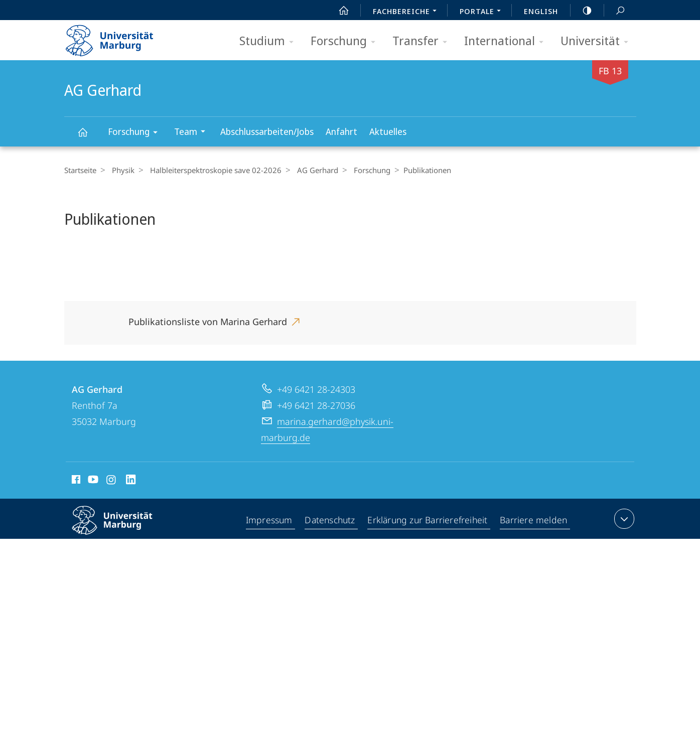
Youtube (92, 481)
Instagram (112, 481)
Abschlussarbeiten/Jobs (267, 131)
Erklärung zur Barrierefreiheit (429, 521)
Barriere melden (534, 521)
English (541, 11)
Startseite (80, 170)
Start (338, 11)
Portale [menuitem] (483, 12)
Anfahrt (341, 131)
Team (193, 133)
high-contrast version (582, 11)
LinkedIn (131, 481)
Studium (270, 41)
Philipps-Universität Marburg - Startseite (118, 37)
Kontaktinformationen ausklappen (623, 519)
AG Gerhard (88, 137)
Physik (121, 170)
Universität (598, 41)
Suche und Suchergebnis (615, 11)
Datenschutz (330, 521)
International (507, 41)
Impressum (269, 521)
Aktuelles (388, 131)
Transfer (423, 41)
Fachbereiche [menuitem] (407, 12)
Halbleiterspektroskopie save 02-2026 (211, 170)
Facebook (75, 481)
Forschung (346, 41)
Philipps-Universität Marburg (121, 528)
